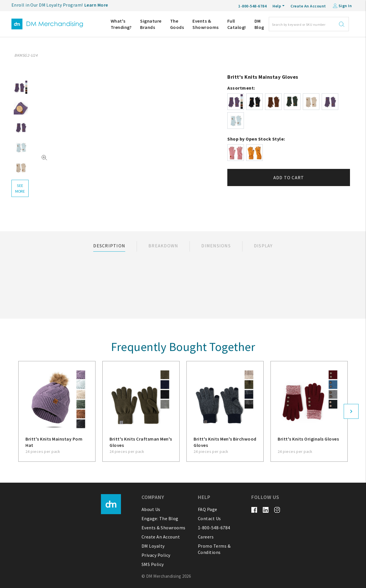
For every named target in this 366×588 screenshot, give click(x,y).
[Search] (309, 24)
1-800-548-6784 (214, 528)
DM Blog (259, 24)
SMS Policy (153, 564)
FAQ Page (208, 509)
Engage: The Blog (160, 518)
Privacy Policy (156, 555)
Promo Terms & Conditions (214, 549)
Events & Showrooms (206, 24)
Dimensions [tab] (216, 246)
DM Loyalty (153, 546)
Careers (206, 537)
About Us (151, 509)
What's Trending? (121, 24)
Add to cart (289, 177)
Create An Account (308, 6)
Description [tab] (109, 246)
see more (20, 188)
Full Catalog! (237, 24)
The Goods (177, 24)
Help (277, 6)
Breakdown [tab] (163, 246)
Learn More (96, 5)
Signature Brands (151, 24)
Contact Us (209, 518)
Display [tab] (263, 246)
